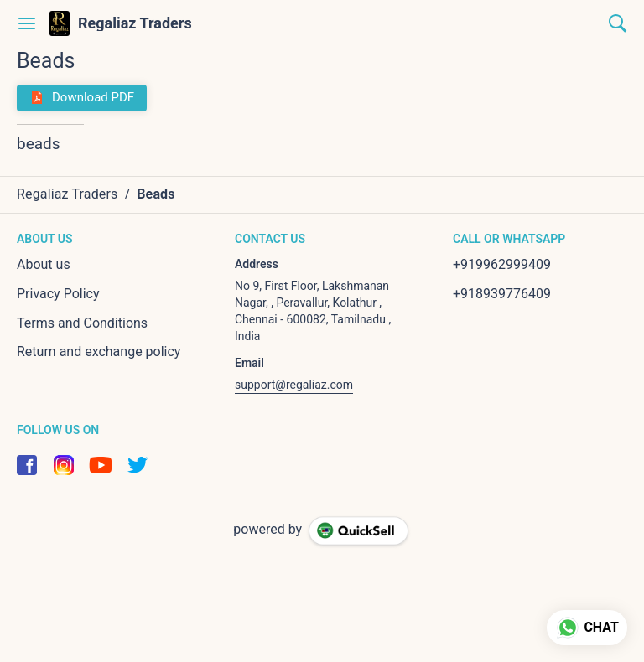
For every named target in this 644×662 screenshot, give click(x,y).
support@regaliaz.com (294, 385)
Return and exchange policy (99, 352)
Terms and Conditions (82, 323)
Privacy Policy (58, 294)
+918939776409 (502, 294)
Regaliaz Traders (135, 23)
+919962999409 (502, 264)
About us (44, 264)
